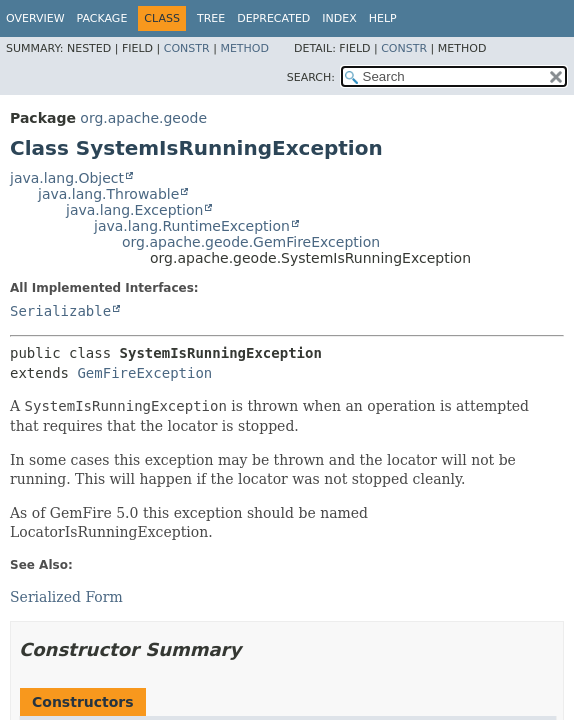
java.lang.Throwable (108, 194)
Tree (211, 18)
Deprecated (273, 18)
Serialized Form (66, 597)
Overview (35, 18)
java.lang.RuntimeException (192, 226)
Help (383, 18)
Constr (187, 48)
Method (244, 48)
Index (339, 18)
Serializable (60, 311)
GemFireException (144, 373)
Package (102, 18)
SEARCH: (311, 77)
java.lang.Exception (134, 210)
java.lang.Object (67, 178)
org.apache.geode (143, 118)
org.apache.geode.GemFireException (251, 242)
